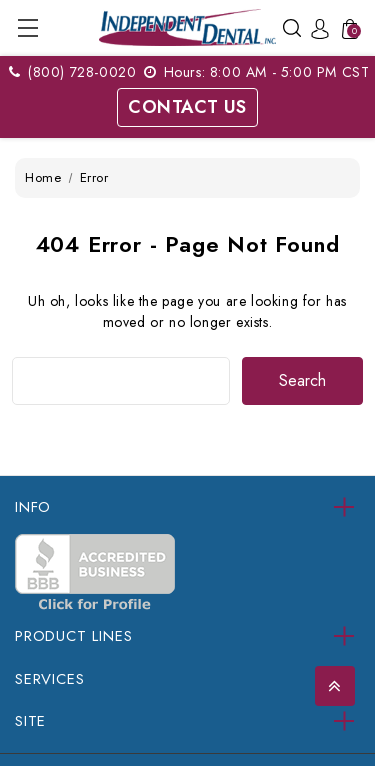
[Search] (292, 26)
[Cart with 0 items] (347, 28)
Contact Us (187, 107)
